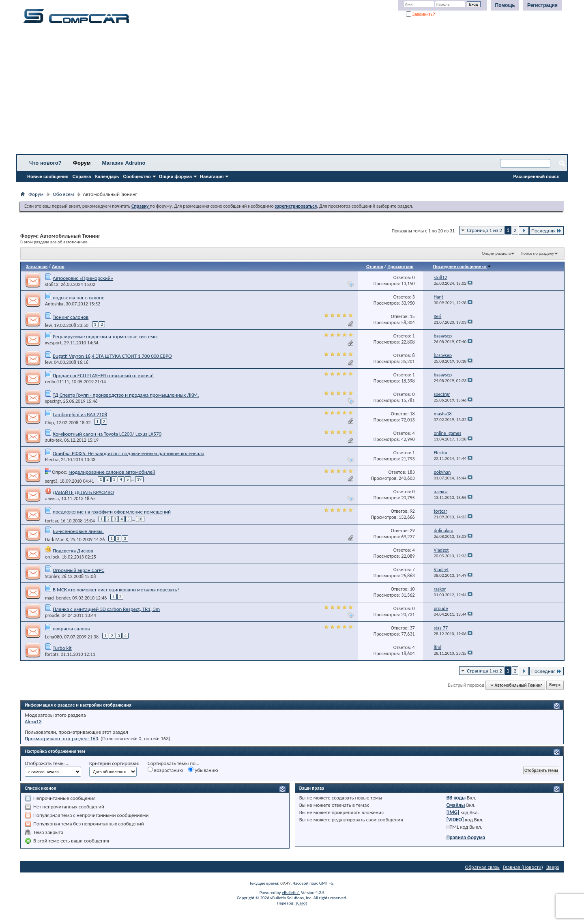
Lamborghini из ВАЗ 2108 (80, 414)
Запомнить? (421, 14)
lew (48, 325)
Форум (82, 163)
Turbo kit (62, 648)
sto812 (52, 284)
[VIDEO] (455, 820)
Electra (52, 460)
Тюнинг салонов (71, 317)
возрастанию (165, 770)
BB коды (456, 798)
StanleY (52, 576)
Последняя (546, 231)
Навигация (212, 176)
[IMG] (453, 812)
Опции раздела (496, 253)
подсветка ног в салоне (79, 298)
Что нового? (45, 163)
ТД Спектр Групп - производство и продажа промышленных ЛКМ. (126, 395)
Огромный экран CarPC (78, 570)
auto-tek (53, 440)
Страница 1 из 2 (484, 230)
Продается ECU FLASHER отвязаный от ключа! (103, 375)
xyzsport (53, 343)
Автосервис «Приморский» (83, 278)
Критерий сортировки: (114, 763)
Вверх (555, 685)
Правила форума (466, 837)
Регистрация (542, 5)
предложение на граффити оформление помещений (112, 512)
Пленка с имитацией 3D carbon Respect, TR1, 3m (106, 609)
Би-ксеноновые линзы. (78, 531)
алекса (52, 499)
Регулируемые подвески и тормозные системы (105, 336)
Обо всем (63, 194)
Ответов (375, 266)
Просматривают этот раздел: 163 (61, 738)
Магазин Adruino (124, 163)
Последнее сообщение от (462, 266)
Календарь (107, 176)
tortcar (52, 520)
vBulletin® (291, 893)
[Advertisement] (253, 91)
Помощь (505, 5)
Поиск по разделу (537, 253)
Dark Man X (57, 539)
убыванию (203, 770)
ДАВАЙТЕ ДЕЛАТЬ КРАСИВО (83, 492)
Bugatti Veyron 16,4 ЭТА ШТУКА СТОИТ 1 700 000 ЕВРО (112, 356)
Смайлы (456, 805)
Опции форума (175, 176)
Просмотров (400, 266)
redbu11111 (57, 382)
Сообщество (137, 176)
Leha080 (53, 637)
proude (52, 615)
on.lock (52, 557)
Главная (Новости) (523, 867)
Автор (58, 266)
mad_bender (58, 598)
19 (139, 479)
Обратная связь (482, 867)
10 (140, 519)
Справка (82, 176)
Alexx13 (33, 721)
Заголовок (37, 266)
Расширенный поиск (536, 176)
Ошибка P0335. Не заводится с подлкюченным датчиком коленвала (129, 453)
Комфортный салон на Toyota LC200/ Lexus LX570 (107, 434)
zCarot (302, 903)
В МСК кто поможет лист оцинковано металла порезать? (116, 590)
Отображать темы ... (47, 763)
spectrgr (53, 401)
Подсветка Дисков (73, 551)
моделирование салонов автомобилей (112, 472)
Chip (49, 423)
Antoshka (54, 304)
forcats (52, 654)
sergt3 (51, 481)
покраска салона (71, 629)
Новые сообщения (48, 176)
